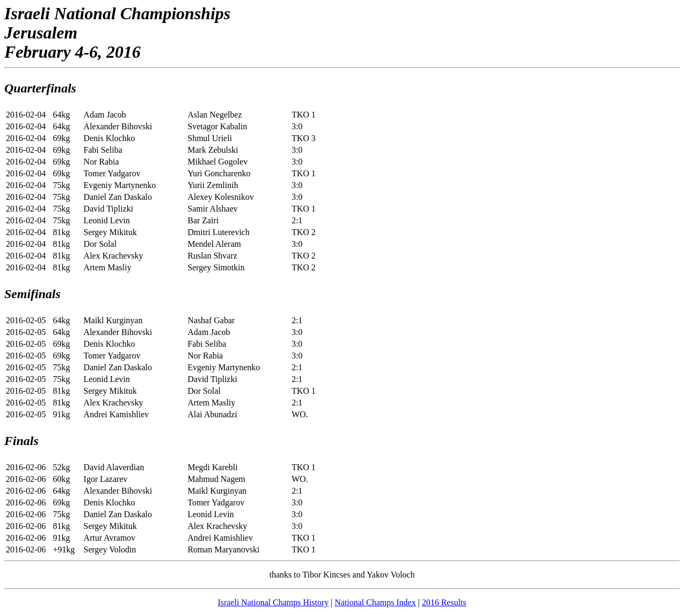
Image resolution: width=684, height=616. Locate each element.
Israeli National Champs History (273, 602)
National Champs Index (375, 602)
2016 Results (444, 602)
